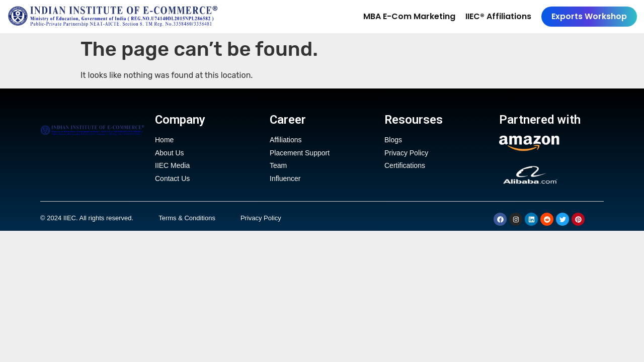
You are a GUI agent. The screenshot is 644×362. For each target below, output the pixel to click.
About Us (170, 153)
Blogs (393, 140)
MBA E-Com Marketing (409, 16)
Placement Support (300, 153)
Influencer (285, 180)
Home (164, 140)
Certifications (405, 167)
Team (278, 167)
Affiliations (286, 140)
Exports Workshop (589, 16)
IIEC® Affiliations (498, 16)
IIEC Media (172, 167)
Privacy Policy (406, 153)
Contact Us (172, 180)
